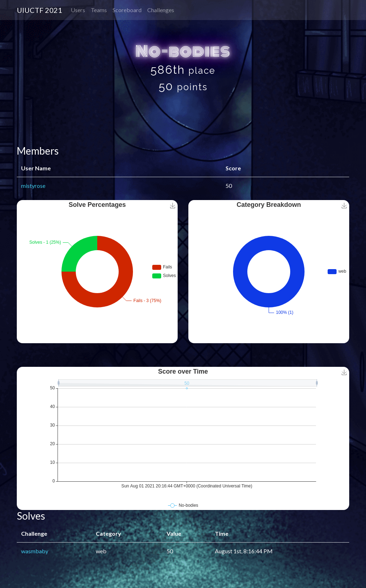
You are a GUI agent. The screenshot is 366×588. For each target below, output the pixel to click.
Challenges (161, 10)
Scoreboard (127, 10)
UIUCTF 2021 (39, 10)
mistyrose (33, 186)
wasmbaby (35, 551)
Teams (99, 10)
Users (78, 10)
